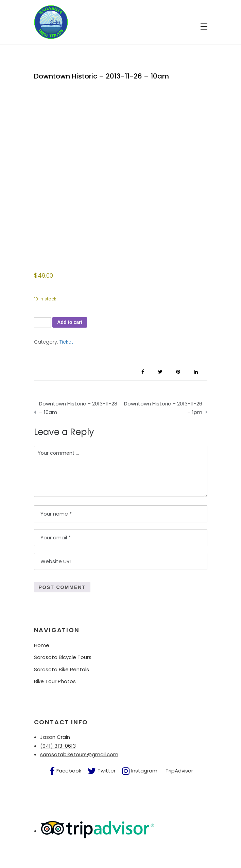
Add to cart (70, 322)
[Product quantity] (43, 323)
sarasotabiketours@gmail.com (79, 754)
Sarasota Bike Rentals (62, 669)
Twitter (107, 771)
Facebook (69, 771)
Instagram (144, 771)
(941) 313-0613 (58, 746)
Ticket (66, 342)
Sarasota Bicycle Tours (63, 657)
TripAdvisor (179, 771)
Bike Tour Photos (55, 681)
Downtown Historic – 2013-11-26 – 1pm (163, 408)
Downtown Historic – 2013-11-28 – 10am (78, 408)
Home (42, 645)
